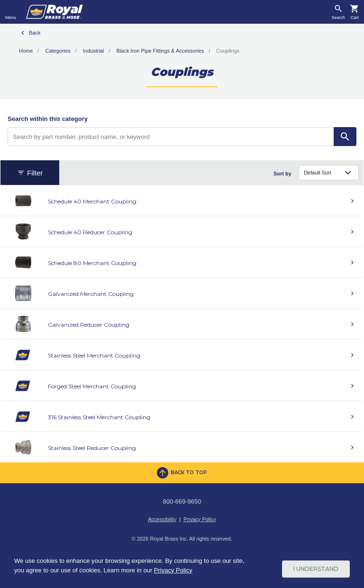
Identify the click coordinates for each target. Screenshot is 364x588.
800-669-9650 (182, 501)
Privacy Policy (200, 519)
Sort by (282, 174)
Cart (354, 18)
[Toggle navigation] (11, 12)
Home (26, 51)
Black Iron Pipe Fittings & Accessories (160, 51)
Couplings (228, 51)
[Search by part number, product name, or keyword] (171, 137)
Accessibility (162, 519)
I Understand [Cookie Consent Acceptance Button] (316, 569)
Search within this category (48, 119)
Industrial (94, 51)
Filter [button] (30, 173)
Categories (58, 51)
